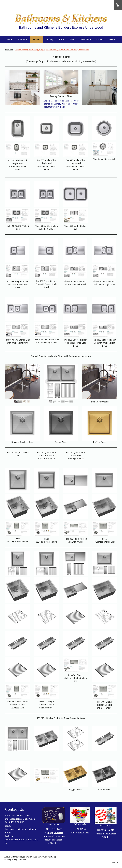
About (7, 857)
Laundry (49, 39)
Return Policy (17, 857)
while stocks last (80, 833)
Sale (72, 39)
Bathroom (23, 39)
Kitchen (37, 39)
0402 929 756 (17, 822)
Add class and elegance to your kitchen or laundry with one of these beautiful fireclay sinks (61, 104)
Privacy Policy (11, 860)
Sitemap (22, 860)
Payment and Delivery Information (40, 857)
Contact (100, 39)
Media (112, 39)
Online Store (54, 829)
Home (10, 39)
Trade (62, 39)
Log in (115, 862)
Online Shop (85, 39)
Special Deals (106, 830)
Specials (80, 829)
